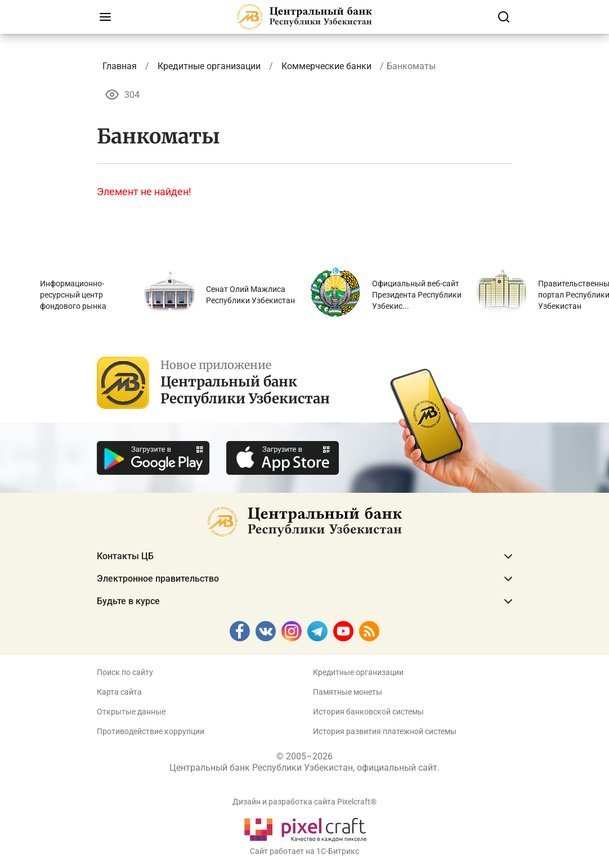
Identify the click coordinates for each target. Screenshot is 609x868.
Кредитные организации (358, 672)
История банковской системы (368, 712)
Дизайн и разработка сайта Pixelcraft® (304, 802)
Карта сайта (119, 692)
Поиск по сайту (125, 672)
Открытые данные (131, 712)
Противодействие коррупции (151, 731)
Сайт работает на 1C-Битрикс (304, 851)
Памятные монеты (348, 692)
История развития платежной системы (385, 731)
